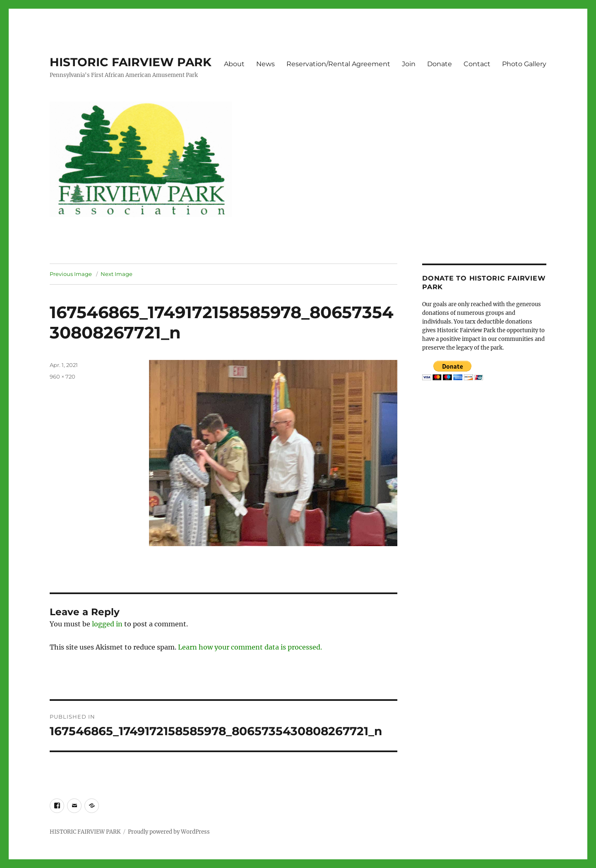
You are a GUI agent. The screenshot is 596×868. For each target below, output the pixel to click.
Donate (440, 64)
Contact (477, 64)
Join (409, 64)
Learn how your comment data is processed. (250, 647)
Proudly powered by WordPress (169, 832)
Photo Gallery (524, 64)
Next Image (117, 274)
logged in (107, 624)
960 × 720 (62, 376)
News (266, 64)
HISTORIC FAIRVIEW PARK (131, 62)
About (234, 64)
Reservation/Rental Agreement (338, 64)
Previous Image (71, 274)
